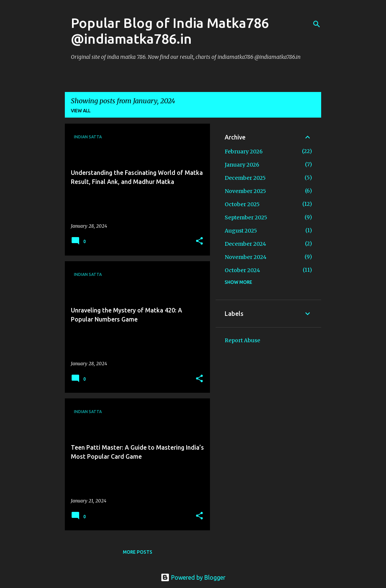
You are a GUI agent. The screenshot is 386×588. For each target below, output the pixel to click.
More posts (138, 552)
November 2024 (246, 257)
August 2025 (241, 231)
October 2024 (242, 270)
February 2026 (244, 152)
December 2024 (245, 244)
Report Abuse (242, 340)
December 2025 (245, 178)
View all (81, 111)
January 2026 (242, 165)
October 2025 (242, 204)
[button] (199, 241)
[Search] (317, 24)
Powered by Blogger (193, 577)
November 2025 (245, 191)
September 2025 (246, 217)
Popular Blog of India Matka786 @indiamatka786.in (170, 31)
